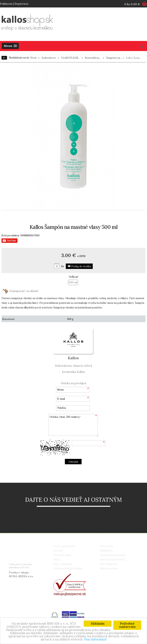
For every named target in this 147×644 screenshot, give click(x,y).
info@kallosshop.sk (26, 555)
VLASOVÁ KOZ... (70, 58)
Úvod (33, 58)
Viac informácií (95, 640)
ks (63, 266)
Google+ (20, 559)
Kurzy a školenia (63, 564)
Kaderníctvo (49, 58)
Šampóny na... (114, 58)
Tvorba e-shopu (19, 573)
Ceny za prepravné (64, 546)
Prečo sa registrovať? (113, 560)
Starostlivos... (93, 58)
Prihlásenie (6, 4)
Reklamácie (106, 551)
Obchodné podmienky (113, 555)
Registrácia (22, 4)
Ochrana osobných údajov (68, 568)
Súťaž (57, 560)
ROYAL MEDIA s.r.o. (21, 576)
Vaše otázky (107, 546)
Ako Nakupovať (109, 564)
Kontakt (58, 551)
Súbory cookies (109, 568)
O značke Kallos (63, 555)
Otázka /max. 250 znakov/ (73, 425)
